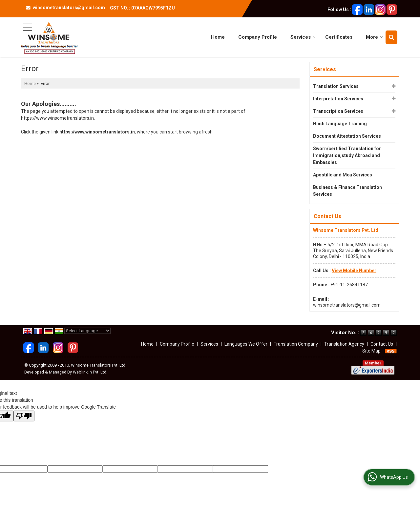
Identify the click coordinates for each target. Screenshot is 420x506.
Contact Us (382, 344)
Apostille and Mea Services (343, 175)
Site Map (371, 351)
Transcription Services (338, 111)
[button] (354, 271)
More (374, 37)
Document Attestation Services (347, 136)
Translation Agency (344, 344)
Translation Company (296, 344)
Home (218, 37)
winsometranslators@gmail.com (69, 8)
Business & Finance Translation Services (347, 191)
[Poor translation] (24, 416)
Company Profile (258, 37)
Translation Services (336, 86)
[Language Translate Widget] (87, 331)
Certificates (339, 37)
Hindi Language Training (340, 124)
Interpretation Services (338, 99)
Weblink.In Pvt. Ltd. (90, 372)
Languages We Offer (246, 344)
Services (303, 37)
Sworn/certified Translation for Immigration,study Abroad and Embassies (347, 155)
